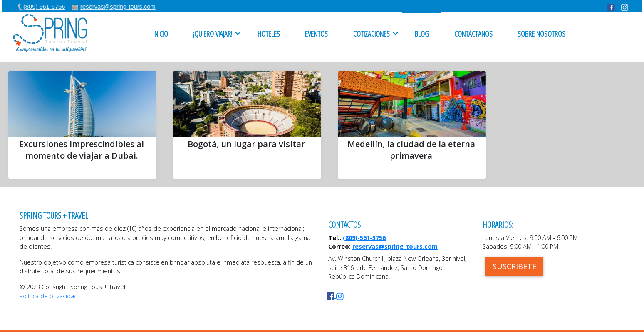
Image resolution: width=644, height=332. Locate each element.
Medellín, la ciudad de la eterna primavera (411, 150)
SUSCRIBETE (514, 266)
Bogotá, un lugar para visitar (246, 144)
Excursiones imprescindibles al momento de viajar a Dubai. (82, 150)
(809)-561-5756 (364, 238)
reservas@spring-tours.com (395, 246)
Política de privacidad (49, 296)
